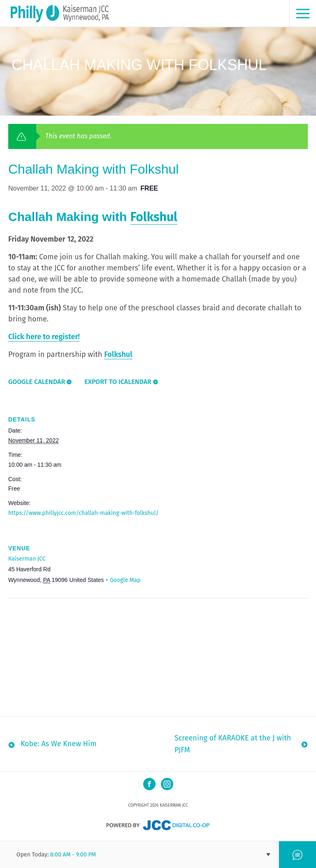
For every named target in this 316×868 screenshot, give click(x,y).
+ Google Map (123, 580)
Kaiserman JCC (27, 559)
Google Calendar (37, 382)
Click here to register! (44, 337)
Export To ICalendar (118, 382)
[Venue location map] (52, 655)
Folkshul (154, 217)
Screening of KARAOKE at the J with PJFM (233, 744)
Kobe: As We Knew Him (59, 744)
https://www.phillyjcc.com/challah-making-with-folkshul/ (84, 513)
